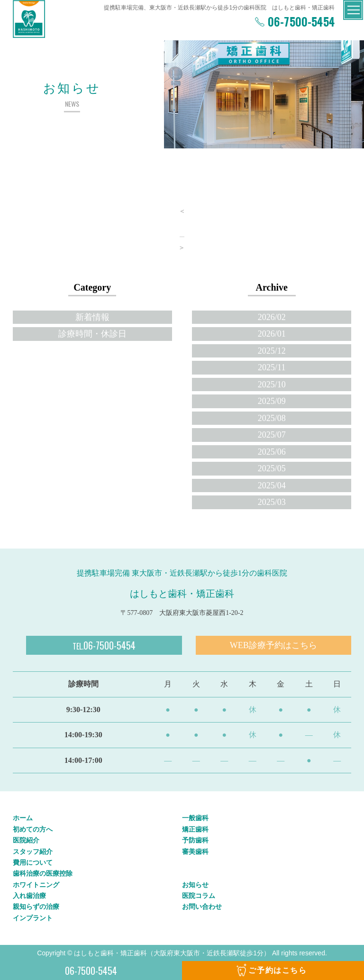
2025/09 (272, 401)
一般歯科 (195, 818)
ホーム (23, 818)
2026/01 (272, 334)
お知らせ (195, 885)
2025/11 (272, 367)
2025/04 (272, 485)
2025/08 (272, 418)
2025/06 (272, 452)
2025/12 (272, 351)
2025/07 (272, 435)
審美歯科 (195, 852)
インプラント (33, 918)
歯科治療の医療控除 (43, 873)
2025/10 (272, 385)
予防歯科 (195, 840)
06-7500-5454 (300, 21)
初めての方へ (33, 829)
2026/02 (272, 317)
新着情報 (92, 317)
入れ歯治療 (29, 896)
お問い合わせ (202, 907)
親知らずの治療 (36, 907)
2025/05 (272, 468)
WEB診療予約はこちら (273, 645)
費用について (33, 862)
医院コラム (199, 896)
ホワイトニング (36, 885)
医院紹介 (26, 840)
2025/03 (272, 502)
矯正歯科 (195, 829)
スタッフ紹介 (33, 852)
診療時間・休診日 (92, 334)
